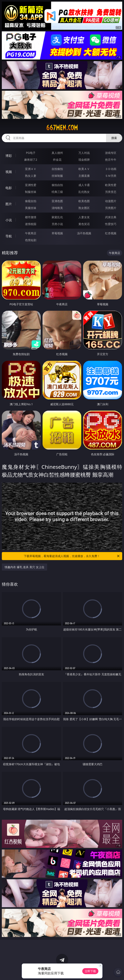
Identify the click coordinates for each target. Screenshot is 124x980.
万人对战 (84, 153)
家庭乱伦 (57, 217)
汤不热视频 (84, 233)
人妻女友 (84, 217)
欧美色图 (84, 201)
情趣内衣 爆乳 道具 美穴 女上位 (24, 567)
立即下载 (90, 971)
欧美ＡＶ (84, 169)
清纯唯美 (57, 208)
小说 (9, 220)
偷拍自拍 (57, 185)
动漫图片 (111, 201)
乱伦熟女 (84, 192)
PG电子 (31, 153)
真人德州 (57, 153)
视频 (9, 172)
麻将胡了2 (31, 160)
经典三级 (57, 192)
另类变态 (111, 192)
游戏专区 (111, 153)
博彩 (9, 156)
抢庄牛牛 (111, 160)
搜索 (114, 138)
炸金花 (57, 160)
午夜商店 (31, 233)
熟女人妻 (31, 176)
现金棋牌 (84, 160)
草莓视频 (57, 233)
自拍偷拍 (57, 169)
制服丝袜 (31, 192)
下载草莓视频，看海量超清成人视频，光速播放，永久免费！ (72, 556)
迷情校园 (31, 224)
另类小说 (57, 224)
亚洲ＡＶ (31, 169)
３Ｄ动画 (111, 169)
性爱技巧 (111, 224)
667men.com (62, 128)
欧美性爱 (111, 185)
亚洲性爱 (31, 185)
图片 (9, 204)
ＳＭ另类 (111, 176)
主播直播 (84, 176)
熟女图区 (84, 208)
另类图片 (111, 208)
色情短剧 (31, 240)
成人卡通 (84, 185)
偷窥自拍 (31, 201)
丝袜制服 (57, 176)
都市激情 (31, 217)
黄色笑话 (84, 224)
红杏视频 (111, 233)
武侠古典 (111, 217)
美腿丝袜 (31, 208)
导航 (9, 236)
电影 (9, 188)
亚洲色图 (57, 201)
